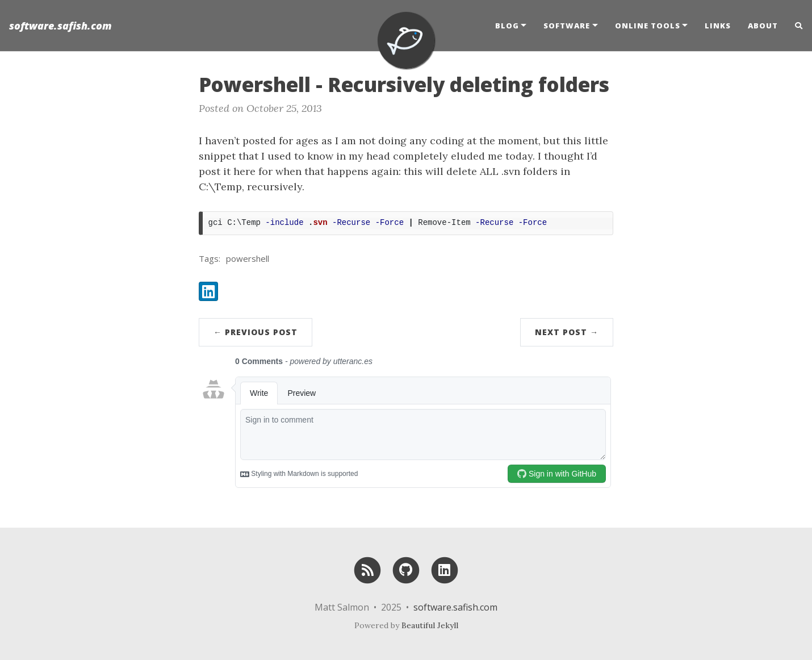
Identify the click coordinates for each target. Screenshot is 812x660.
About (763, 26)
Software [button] (567, 26)
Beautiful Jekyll (430, 625)
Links (718, 26)
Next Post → (567, 332)
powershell (248, 258)
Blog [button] (507, 26)
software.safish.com (60, 26)
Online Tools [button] (648, 26)
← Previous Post (256, 332)
